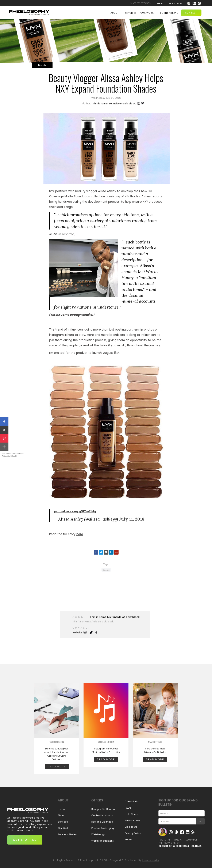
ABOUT (115, 13)
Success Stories (67, 834)
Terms (129, 839)
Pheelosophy (151, 860)
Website (77, 632)
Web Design (98, 834)
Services (63, 822)
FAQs (128, 808)
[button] (4, 421)
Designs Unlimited (102, 822)
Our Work (63, 828)
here (80, 547)
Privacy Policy (133, 833)
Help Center (132, 814)
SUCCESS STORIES (140, 3)
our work (147, 13)
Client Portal (132, 801)
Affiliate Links (133, 820)
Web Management (102, 841)
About (61, 815)
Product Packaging (103, 828)
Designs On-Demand (104, 809)
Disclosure (131, 827)
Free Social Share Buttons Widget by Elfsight (13, 455)
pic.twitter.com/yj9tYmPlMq (75, 524)
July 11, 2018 (132, 532)
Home (61, 809)
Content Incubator (102, 815)
